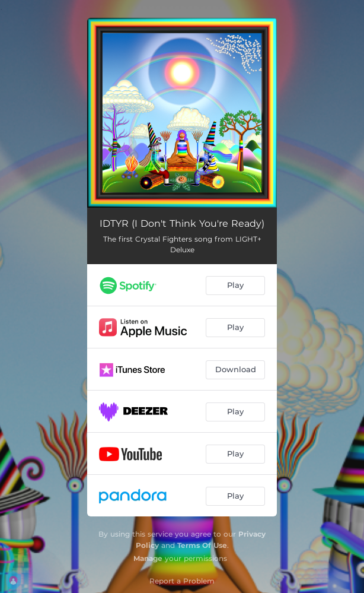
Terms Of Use (202, 545)
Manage (148, 558)
